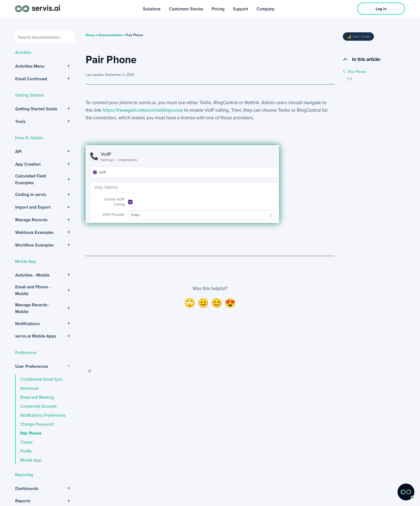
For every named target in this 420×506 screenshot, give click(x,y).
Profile (26, 451)
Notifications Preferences (43, 415)
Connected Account (38, 406)
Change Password (37, 424)
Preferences (26, 352)
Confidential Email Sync (41, 379)
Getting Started (29, 95)
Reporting (24, 475)
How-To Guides (29, 138)
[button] (345, 59)
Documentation (111, 35)
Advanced (29, 388)
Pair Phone (31, 433)
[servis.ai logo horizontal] (38, 9)
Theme (26, 442)
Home (90, 35)
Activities (23, 52)
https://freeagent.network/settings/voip (143, 110)
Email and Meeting (37, 397)
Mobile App (26, 261)
